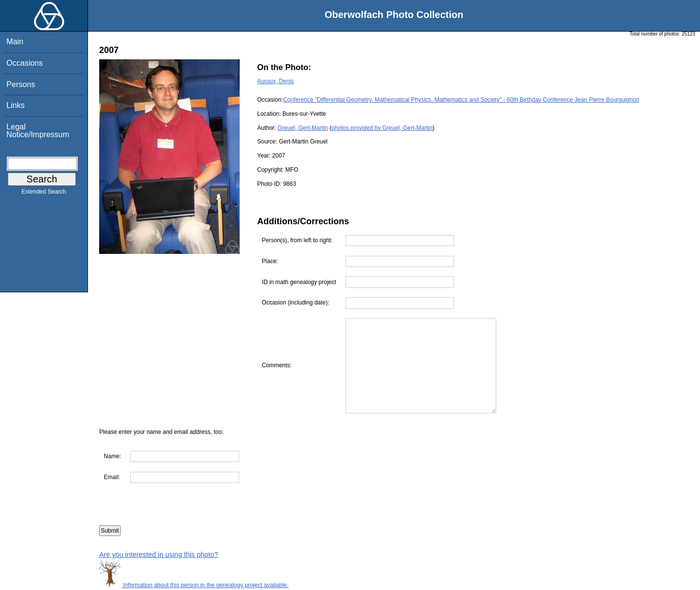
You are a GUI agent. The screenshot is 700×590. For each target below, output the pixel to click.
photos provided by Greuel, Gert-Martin (382, 128)
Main (15, 42)
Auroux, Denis (275, 81)
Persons (21, 84)
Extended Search (44, 194)
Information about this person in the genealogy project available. (194, 585)
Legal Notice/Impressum (38, 131)
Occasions (25, 63)
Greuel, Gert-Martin (303, 128)
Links (15, 105)
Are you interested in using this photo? (159, 554)
